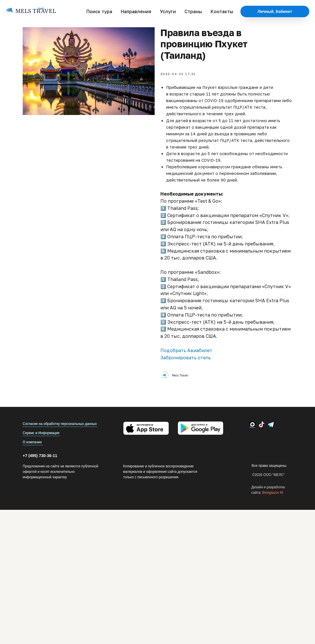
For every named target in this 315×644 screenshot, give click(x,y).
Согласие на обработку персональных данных (60, 424)
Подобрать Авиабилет (186, 350)
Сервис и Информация (41, 433)
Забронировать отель (186, 358)
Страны (193, 11)
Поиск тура (99, 11)
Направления (136, 11)
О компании (32, 442)
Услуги (168, 11)
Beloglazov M (273, 493)
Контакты (222, 11)
